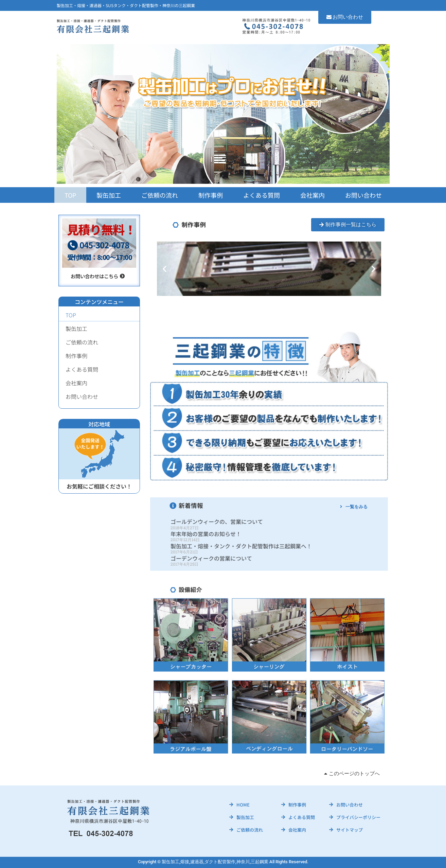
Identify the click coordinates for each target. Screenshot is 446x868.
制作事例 (211, 195)
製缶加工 (109, 195)
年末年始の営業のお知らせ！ (206, 534)
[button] (165, 269)
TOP (70, 195)
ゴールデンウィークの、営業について (217, 521)
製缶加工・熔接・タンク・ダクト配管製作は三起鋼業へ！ (241, 546)
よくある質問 (262, 195)
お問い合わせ (363, 195)
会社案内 (313, 195)
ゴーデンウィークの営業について (211, 558)
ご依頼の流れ (160, 195)
